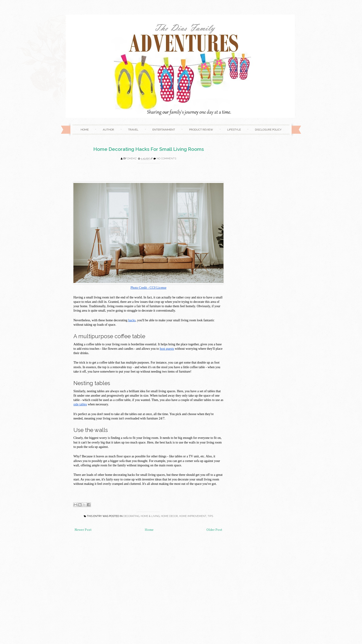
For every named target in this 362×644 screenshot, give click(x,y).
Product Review (201, 130)
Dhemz (132, 159)
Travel (133, 130)
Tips (210, 516)
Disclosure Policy (268, 130)
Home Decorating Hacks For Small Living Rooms (149, 149)
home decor (169, 516)
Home (85, 130)
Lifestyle (234, 130)
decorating (131, 516)
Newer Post (83, 530)
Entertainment (164, 130)
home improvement (193, 516)
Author (108, 130)
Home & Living (150, 516)
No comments (166, 159)
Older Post (214, 530)
